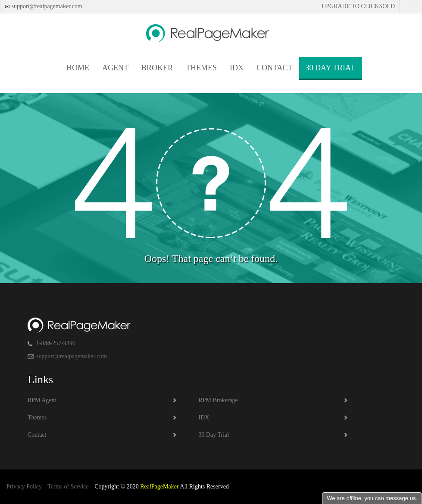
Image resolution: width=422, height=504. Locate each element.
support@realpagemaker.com (46, 6)
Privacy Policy (24, 487)
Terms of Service (68, 487)
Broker (157, 68)
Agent (115, 68)
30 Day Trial (331, 68)
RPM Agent (42, 400)
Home (78, 68)
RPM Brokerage (218, 400)
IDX (237, 68)
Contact (275, 68)
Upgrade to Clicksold (358, 6)
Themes (201, 68)
